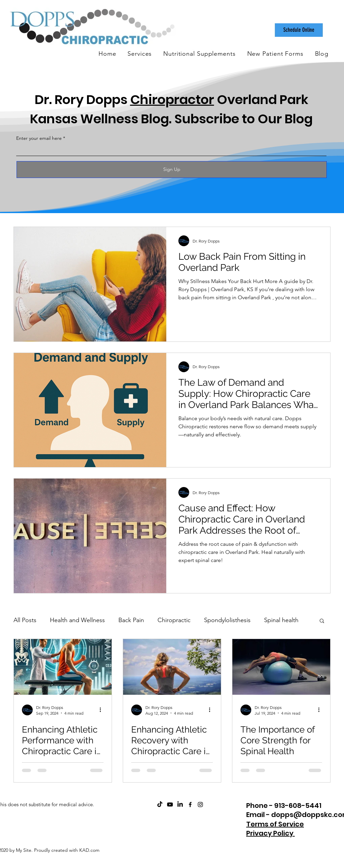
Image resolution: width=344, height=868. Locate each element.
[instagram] (200, 805)
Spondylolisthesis (227, 620)
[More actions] (103, 710)
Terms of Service (275, 824)
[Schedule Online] (299, 30)
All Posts (25, 620)
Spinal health (281, 620)
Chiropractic (174, 620)
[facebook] (190, 805)
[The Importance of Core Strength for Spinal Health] (281, 667)
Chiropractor (172, 99)
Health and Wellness (77, 620)
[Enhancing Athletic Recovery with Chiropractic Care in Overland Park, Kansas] (172, 667)
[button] (322, 621)
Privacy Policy (270, 833)
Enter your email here (39, 138)
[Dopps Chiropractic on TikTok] (160, 805)
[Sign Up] (172, 170)
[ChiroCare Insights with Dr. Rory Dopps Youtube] (170, 805)
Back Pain (131, 620)
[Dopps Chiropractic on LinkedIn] (180, 805)
